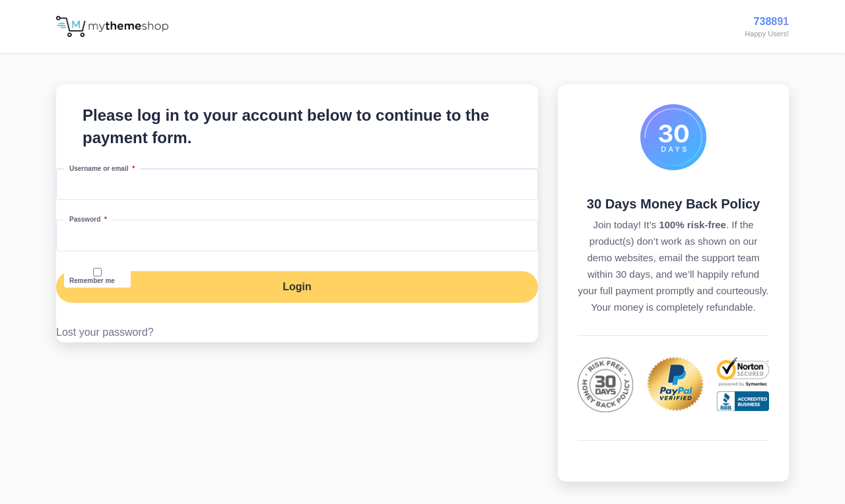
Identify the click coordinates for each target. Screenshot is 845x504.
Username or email (105, 168)
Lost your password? (105, 332)
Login (297, 287)
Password (91, 219)
